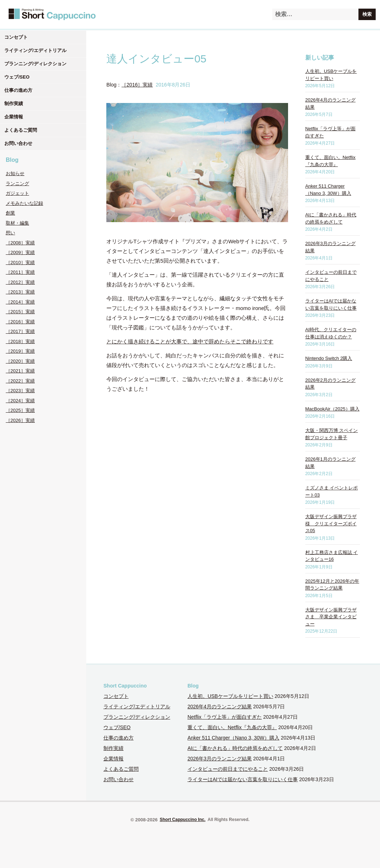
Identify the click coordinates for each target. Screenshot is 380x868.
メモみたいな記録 (24, 203)
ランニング (17, 184)
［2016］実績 (20, 322)
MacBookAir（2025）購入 (332, 409)
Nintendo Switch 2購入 (329, 358)
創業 (10, 213)
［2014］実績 (20, 302)
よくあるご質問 (21, 130)
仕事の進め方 (18, 90)
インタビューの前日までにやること (228, 769)
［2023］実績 (20, 391)
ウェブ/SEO (17, 77)
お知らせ (15, 173)
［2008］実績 (20, 243)
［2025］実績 (20, 410)
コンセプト (16, 37)
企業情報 (14, 117)
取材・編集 (17, 223)
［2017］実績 (20, 331)
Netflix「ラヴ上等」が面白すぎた (225, 717)
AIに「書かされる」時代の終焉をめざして (235, 748)
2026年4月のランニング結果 (220, 707)
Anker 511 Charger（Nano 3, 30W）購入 (233, 738)
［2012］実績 (20, 282)
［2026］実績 (20, 420)
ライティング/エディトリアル (35, 50)
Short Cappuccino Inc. (183, 820)
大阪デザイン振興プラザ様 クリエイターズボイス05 (331, 524)
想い (10, 233)
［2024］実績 (20, 401)
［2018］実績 (20, 341)
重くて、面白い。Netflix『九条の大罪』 (232, 727)
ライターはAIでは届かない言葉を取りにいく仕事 (243, 779)
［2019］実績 (20, 351)
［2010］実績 (20, 262)
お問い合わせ (18, 143)
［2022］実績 (20, 381)
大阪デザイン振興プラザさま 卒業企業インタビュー (331, 617)
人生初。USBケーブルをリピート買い (230, 696)
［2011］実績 (20, 272)
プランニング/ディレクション (35, 64)
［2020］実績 (20, 361)
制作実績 (14, 104)
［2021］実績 (20, 371)
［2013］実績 (20, 292)
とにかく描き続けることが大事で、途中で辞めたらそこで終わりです (190, 341)
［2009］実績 (20, 252)
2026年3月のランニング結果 (220, 759)
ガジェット (17, 193)
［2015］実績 (20, 312)
